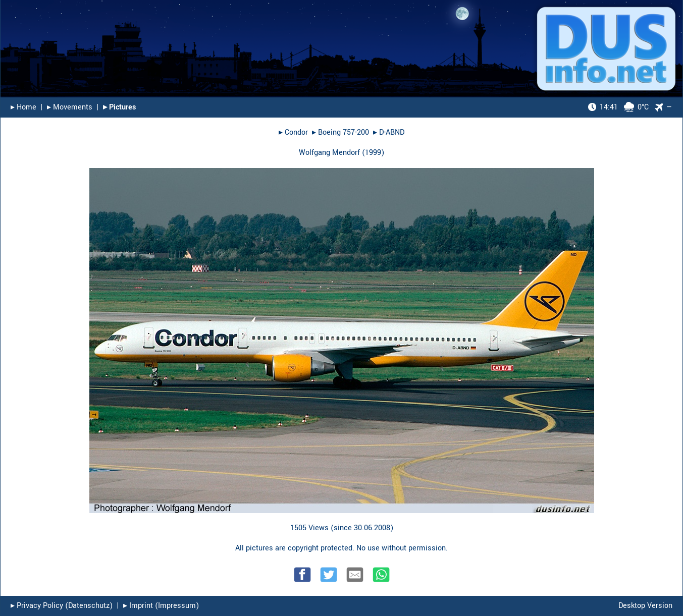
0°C (618, 107)
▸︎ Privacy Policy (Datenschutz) (62, 606)
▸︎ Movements (70, 107)
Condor (296, 132)
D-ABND (392, 132)
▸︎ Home (23, 107)
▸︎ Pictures (119, 107)
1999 (373, 153)
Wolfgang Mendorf (329, 153)
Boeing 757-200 (344, 132)
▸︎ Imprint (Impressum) (161, 606)
